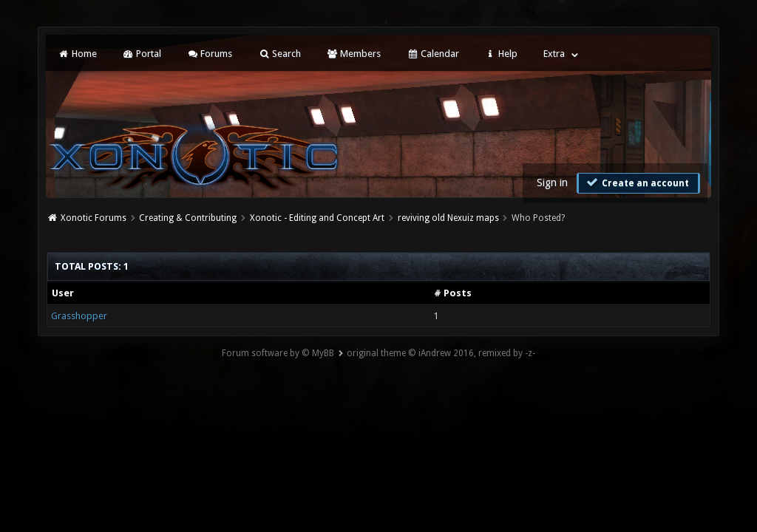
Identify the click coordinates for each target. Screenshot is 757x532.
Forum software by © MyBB (278, 353)
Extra (554, 54)
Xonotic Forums (94, 218)
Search (279, 54)
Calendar (432, 54)
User (63, 293)
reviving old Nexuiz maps (448, 218)
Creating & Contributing (188, 218)
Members (354, 54)
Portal (142, 54)
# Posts (453, 293)
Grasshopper (79, 316)
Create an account (637, 183)
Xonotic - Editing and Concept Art (317, 218)
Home (77, 54)
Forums (210, 54)
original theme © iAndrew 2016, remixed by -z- (441, 353)
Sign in (552, 183)
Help (501, 54)
